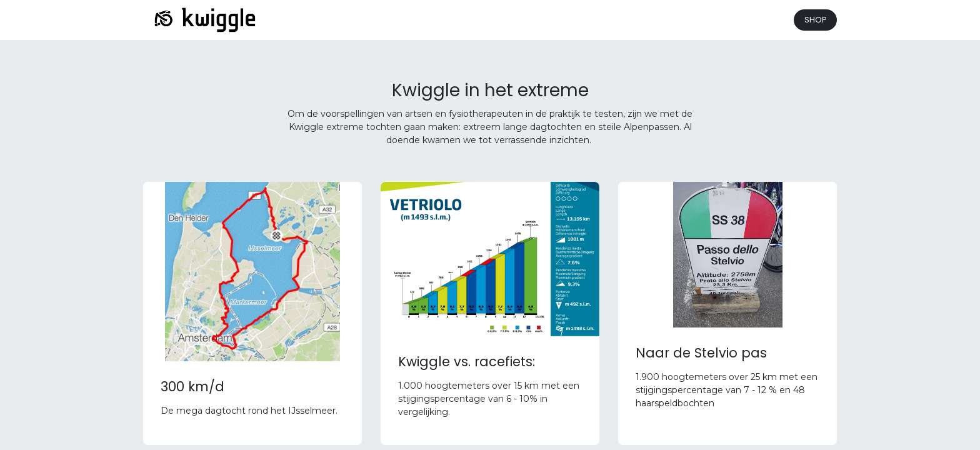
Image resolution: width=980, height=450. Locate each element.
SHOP (816, 20)
